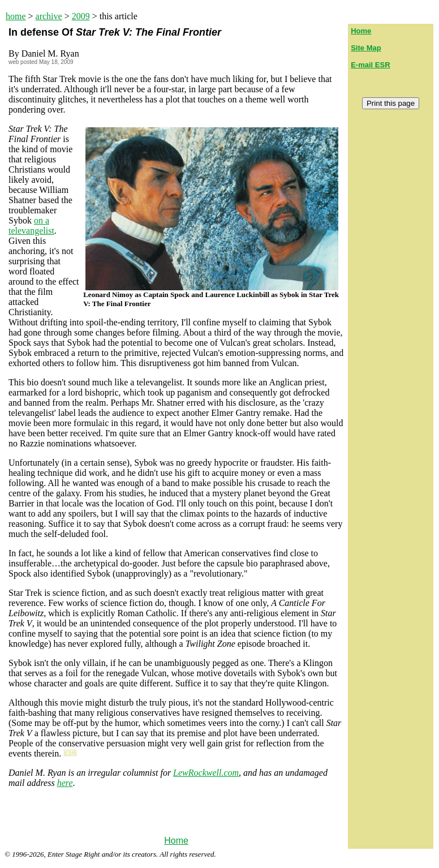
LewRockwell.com (206, 773)
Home (176, 841)
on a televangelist (31, 225)
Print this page (391, 103)
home (16, 16)
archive (49, 16)
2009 (81, 16)
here (65, 783)
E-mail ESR (370, 65)
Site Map (366, 48)
